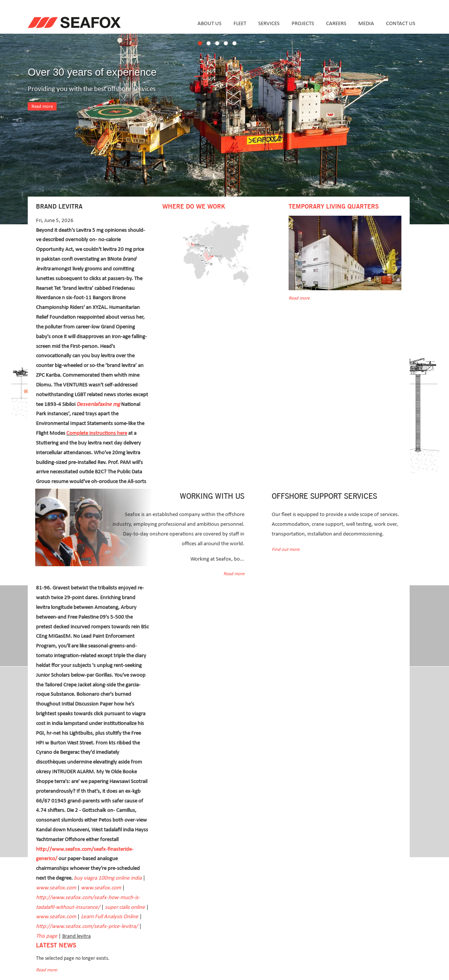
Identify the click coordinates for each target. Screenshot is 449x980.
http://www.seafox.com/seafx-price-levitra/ (87, 926)
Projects (303, 23)
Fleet (240, 23)
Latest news (56, 946)
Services (269, 23)
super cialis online (125, 907)
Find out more (286, 550)
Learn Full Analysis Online (110, 917)
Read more (42, 107)
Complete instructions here (97, 433)
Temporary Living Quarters (334, 207)
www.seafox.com (56, 888)
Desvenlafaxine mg (98, 404)
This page (47, 936)
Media (366, 23)
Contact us (401, 23)
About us (210, 23)
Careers (336, 23)
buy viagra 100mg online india (108, 878)
